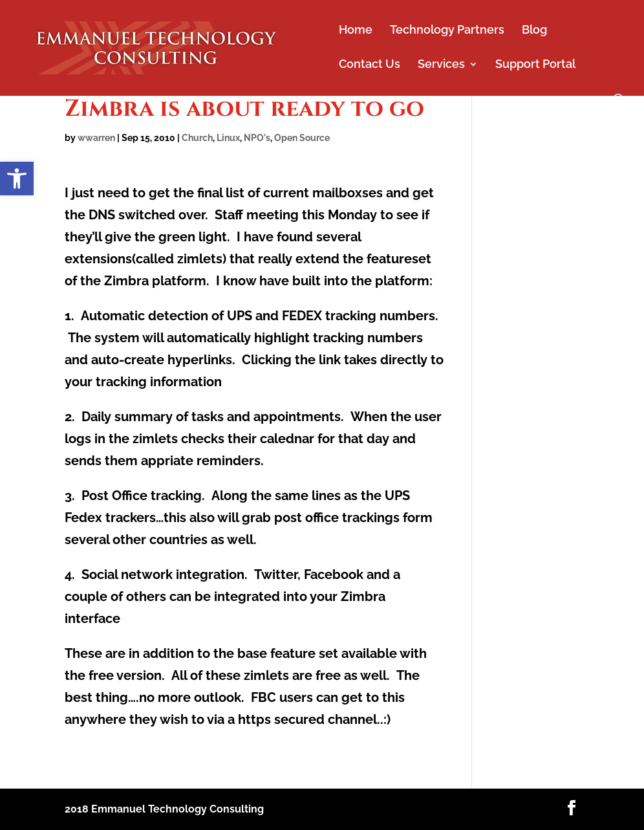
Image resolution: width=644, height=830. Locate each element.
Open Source (302, 138)
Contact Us (370, 65)
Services (441, 65)
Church (197, 138)
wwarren (96, 138)
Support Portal (535, 65)
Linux (228, 138)
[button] (17, 179)
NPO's (257, 138)
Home (356, 31)
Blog (534, 31)
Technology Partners (447, 31)
